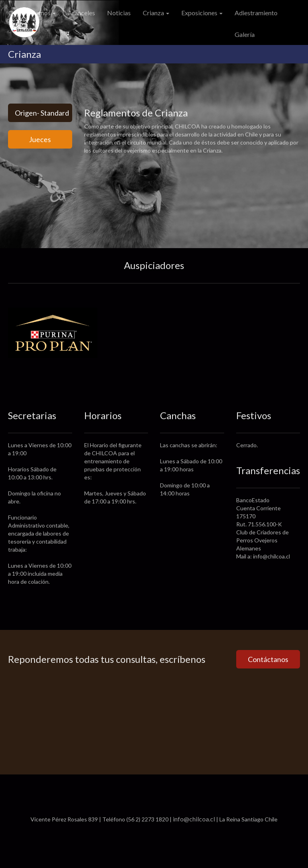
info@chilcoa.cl (194, 819)
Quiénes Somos (32, 13)
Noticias (119, 13)
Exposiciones (202, 13)
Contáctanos (268, 659)
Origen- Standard (42, 113)
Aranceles (81, 13)
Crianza (156, 13)
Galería (245, 34)
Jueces (40, 139)
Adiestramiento (256, 13)
